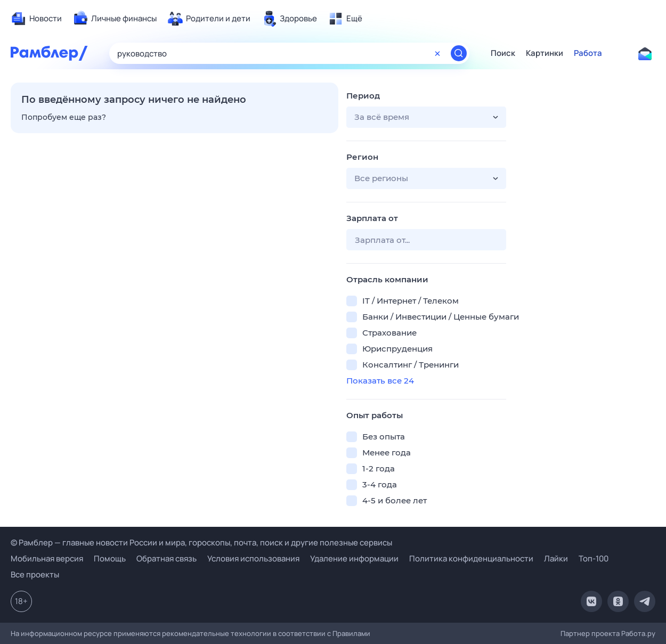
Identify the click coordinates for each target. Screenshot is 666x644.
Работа (588, 53)
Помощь (110, 559)
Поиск (503, 53)
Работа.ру (638, 633)
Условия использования (253, 559)
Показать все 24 (380, 381)
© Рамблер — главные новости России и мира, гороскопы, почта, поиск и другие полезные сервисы (201, 543)
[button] (426, 117)
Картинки (545, 53)
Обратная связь (167, 559)
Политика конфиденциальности (471, 559)
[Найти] (459, 53)
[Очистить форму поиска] (437, 53)
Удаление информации (354, 559)
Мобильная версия (47, 559)
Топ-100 (594, 559)
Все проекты (35, 574)
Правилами (351, 633)
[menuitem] (36, 19)
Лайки (556, 559)
